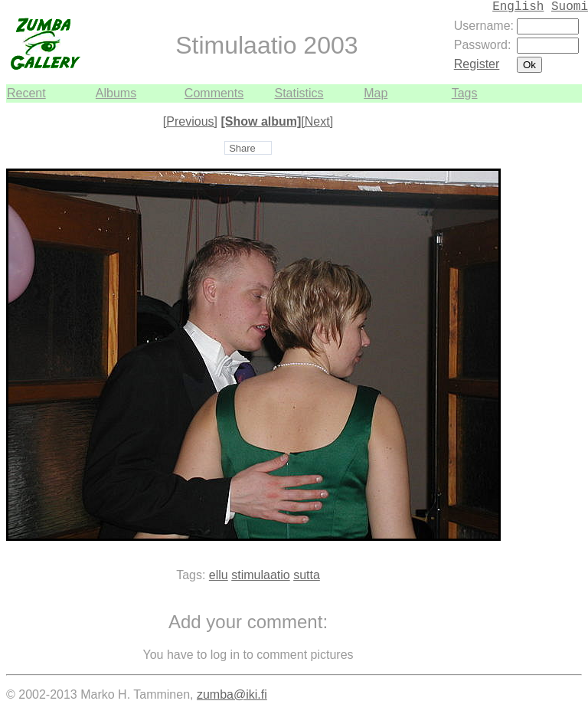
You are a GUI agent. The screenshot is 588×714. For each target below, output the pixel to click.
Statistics (299, 93)
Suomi (570, 7)
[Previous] (190, 121)
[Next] (317, 121)
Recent (26, 93)
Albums (116, 93)
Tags (465, 93)
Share (242, 148)
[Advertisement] (536, 332)
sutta (307, 575)
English (518, 7)
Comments (214, 93)
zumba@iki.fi (232, 694)
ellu (219, 575)
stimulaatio (260, 575)
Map (376, 93)
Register (477, 64)
